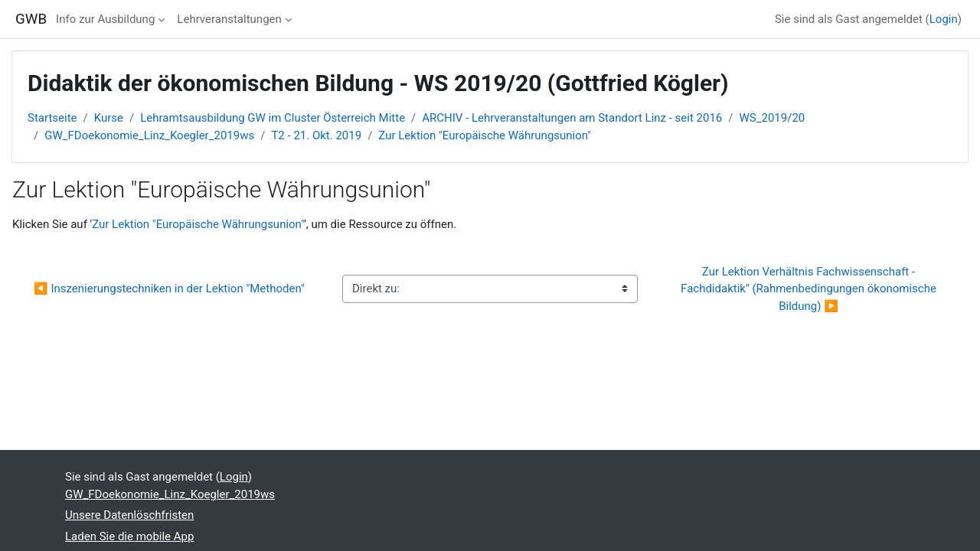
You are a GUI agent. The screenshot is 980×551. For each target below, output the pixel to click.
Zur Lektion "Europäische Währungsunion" (485, 135)
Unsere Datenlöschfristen (129, 515)
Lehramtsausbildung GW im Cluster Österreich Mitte (273, 118)
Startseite (52, 118)
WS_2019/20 (773, 118)
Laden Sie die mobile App (129, 536)
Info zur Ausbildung (105, 19)
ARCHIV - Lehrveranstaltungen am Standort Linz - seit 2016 (572, 118)
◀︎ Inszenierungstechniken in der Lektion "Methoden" (169, 289)
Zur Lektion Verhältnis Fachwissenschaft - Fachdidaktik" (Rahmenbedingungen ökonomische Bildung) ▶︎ (810, 289)
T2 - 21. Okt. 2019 (316, 135)
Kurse (109, 118)
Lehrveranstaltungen (229, 19)
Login (944, 19)
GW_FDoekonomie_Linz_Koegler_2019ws (149, 135)
